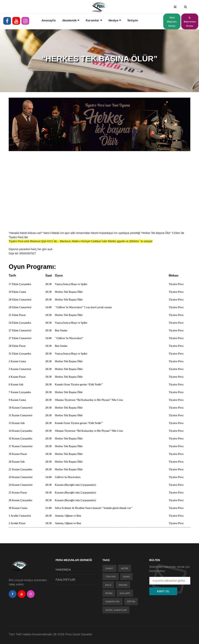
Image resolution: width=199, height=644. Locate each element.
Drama (123, 585)
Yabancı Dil (113, 601)
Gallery (125, 593)
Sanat (109, 568)
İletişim (133, 20)
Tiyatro (111, 577)
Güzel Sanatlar (116, 610)
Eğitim (131, 601)
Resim (109, 593)
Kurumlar (93, 20)
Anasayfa (49, 20)
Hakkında (63, 570)
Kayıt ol (163, 591)
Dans (126, 577)
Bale (108, 585)
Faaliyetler (65, 580)
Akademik (69, 20)
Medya (113, 20)
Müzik (125, 568)
